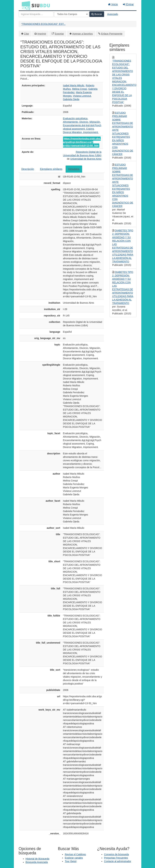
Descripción (28, 169)
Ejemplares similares (51, 169)
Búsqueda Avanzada (37, 862)
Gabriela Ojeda (71, 99)
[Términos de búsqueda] (36, 14)
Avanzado (113, 14)
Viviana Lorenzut (82, 96)
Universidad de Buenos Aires (86, 159)
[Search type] (71, 14)
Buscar (97, 14)
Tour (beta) (71, 861)
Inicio (113, 4)
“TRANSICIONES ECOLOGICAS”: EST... (43, 24)
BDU (25, 5)
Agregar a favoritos (82, 34)
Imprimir (42, 34)
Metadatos (74, 169)
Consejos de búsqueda (116, 854)
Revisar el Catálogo (75, 854)
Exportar (59, 34)
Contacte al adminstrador (118, 861)
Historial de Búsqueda (37, 859)
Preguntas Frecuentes (116, 858)
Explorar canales (74, 858)
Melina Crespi (79, 89)
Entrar (128, 4)
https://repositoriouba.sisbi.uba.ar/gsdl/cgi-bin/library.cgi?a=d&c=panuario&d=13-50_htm (82, 142)
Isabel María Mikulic (74, 85)
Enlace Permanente (112, 34)
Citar (26, 34)
